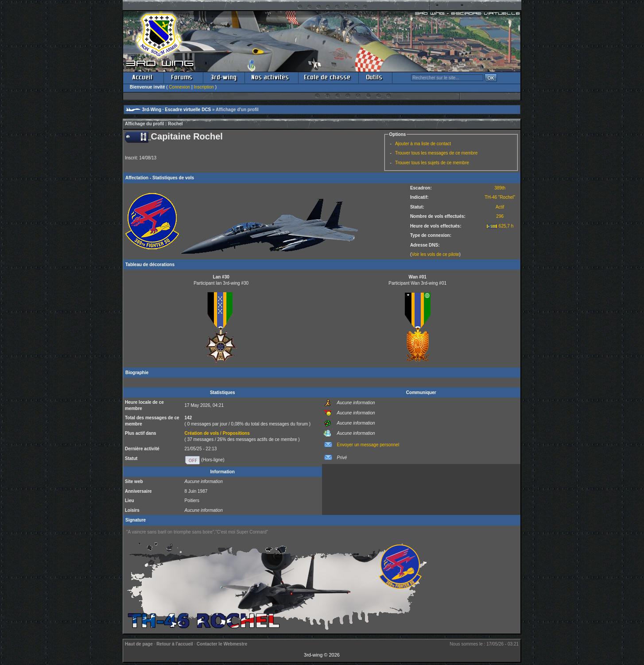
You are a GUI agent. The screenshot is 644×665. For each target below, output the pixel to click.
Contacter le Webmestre (222, 644)
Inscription (204, 87)
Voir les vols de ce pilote (435, 254)
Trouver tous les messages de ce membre (436, 153)
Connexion (179, 87)
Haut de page (139, 644)
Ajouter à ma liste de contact (423, 144)
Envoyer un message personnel (368, 445)
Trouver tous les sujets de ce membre (432, 163)
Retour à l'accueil (175, 644)
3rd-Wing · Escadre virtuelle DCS (177, 110)
